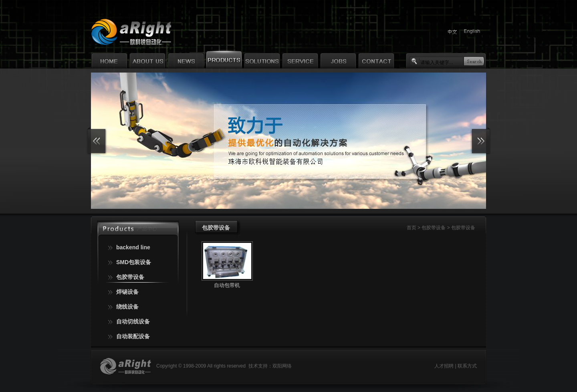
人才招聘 (444, 366)
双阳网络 (282, 366)
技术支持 (258, 366)
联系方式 (467, 366)
